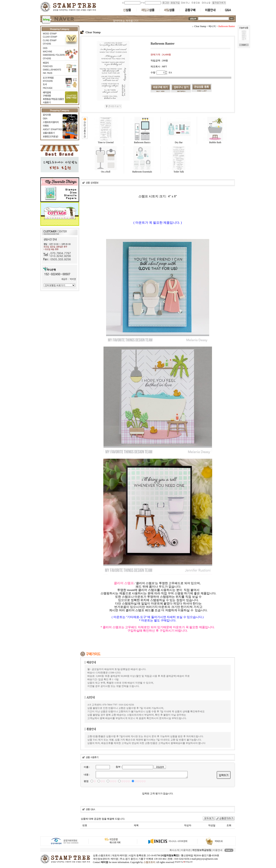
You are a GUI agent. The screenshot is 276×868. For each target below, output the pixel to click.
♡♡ (103, 782)
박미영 (114, 859)
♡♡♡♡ (126, 782)
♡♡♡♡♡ (140, 782)
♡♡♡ (113, 782)
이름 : (87, 767)
